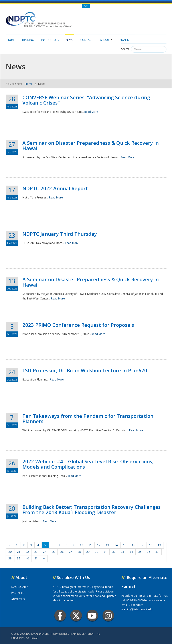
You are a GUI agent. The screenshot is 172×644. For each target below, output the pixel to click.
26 (62, 552)
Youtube (92, 615)
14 (116, 545)
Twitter (76, 615)
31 (105, 552)
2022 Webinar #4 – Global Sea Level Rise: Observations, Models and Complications (88, 464)
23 (36, 552)
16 (133, 545)
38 (10, 558)
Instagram (108, 615)
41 (36, 558)
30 (97, 552)
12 (99, 545)
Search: (126, 49)
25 (53, 552)
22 (27, 552)
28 (79, 552)
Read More (91, 112)
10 (81, 545)
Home (11, 40)
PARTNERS (18, 593)
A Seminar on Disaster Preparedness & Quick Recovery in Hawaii (91, 145)
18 (151, 545)
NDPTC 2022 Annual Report (55, 188)
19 (159, 545)
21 (19, 552)
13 (107, 545)
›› (44, 558)
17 (142, 545)
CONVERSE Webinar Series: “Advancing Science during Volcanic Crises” (86, 100)
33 (123, 552)
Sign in (125, 40)
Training (28, 40)
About (106, 40)
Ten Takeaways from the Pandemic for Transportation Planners (88, 418)
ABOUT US (18, 599)
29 (88, 552)
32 (114, 552)
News (69, 40)
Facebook (60, 615)
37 (157, 552)
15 (125, 545)
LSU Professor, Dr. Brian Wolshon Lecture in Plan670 (85, 370)
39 (19, 558)
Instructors (50, 40)
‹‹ (10, 545)
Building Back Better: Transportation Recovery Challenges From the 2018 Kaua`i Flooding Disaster (92, 509)
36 (148, 552)
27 (71, 552)
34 (131, 552)
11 (90, 545)
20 (10, 552)
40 (27, 558)
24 (45, 552)
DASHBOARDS (20, 587)
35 (140, 552)
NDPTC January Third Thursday (60, 234)
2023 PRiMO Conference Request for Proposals (78, 325)
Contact (87, 40)
